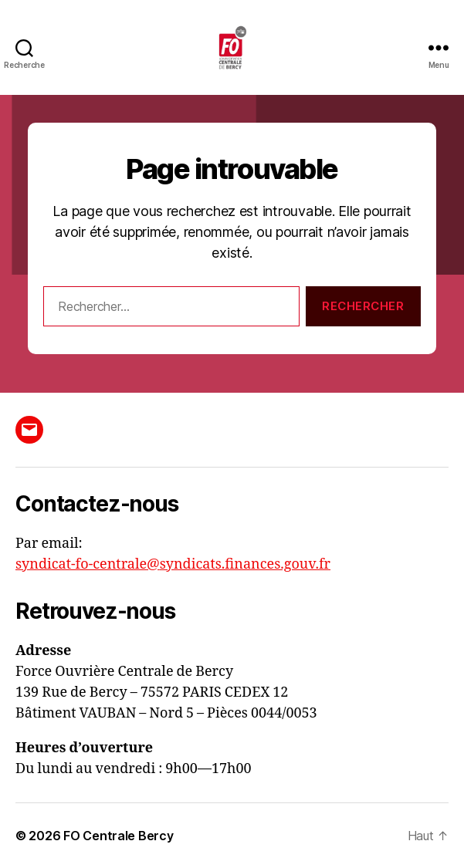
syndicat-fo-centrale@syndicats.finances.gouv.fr (173, 564)
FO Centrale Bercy (118, 836)
